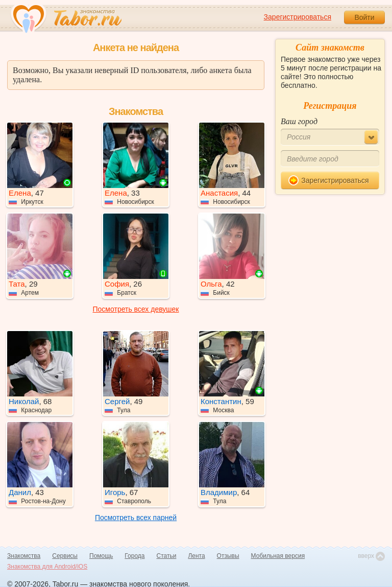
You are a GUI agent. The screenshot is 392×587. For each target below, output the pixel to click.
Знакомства (24, 556)
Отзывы (228, 556)
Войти (364, 17)
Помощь (101, 556)
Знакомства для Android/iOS (47, 567)
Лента (196, 556)
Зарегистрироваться (298, 17)
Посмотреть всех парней (136, 518)
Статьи (167, 556)
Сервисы (65, 556)
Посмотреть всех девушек (136, 309)
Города (134, 556)
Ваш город (299, 121)
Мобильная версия (278, 556)
